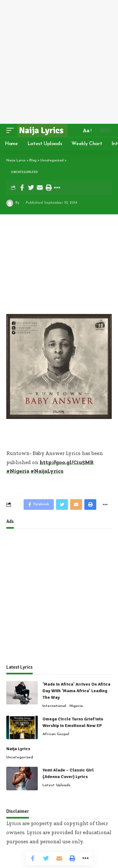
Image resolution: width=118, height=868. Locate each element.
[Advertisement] (59, 62)
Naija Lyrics (18, 749)
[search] (75, 130)
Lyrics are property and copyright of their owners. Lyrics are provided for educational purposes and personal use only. (59, 832)
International (54, 706)
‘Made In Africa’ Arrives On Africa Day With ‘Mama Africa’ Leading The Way (76, 691)
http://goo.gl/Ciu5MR (67, 462)
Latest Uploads (56, 785)
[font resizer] (87, 131)
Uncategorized (24, 172)
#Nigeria (18, 471)
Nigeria (76, 706)
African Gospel (56, 734)
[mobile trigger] (12, 130)
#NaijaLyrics (47, 471)
